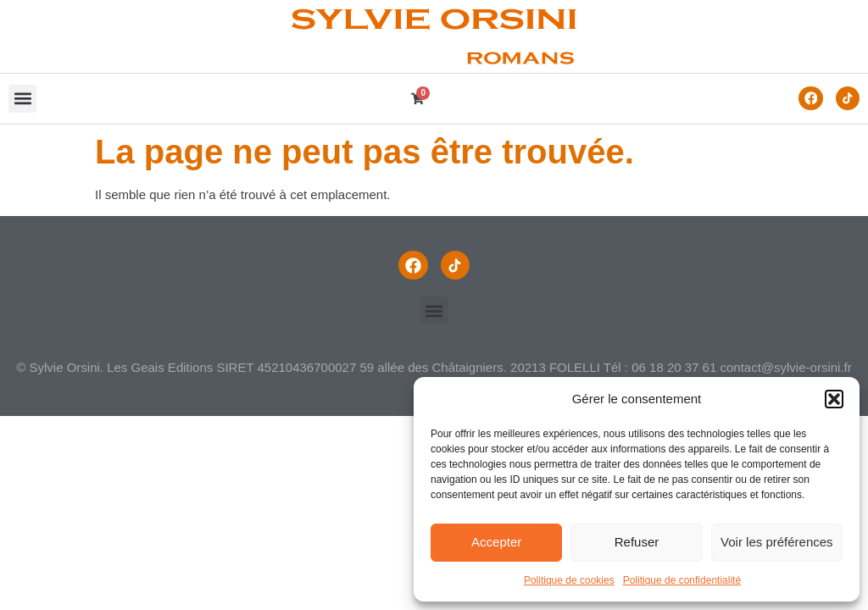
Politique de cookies (569, 580)
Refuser (637, 542)
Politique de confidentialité (682, 580)
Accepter (496, 542)
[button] (834, 399)
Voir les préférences (777, 542)
